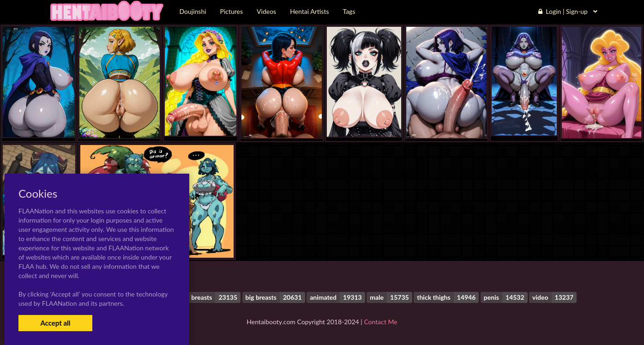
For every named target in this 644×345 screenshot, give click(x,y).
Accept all (55, 323)
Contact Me (380, 322)
